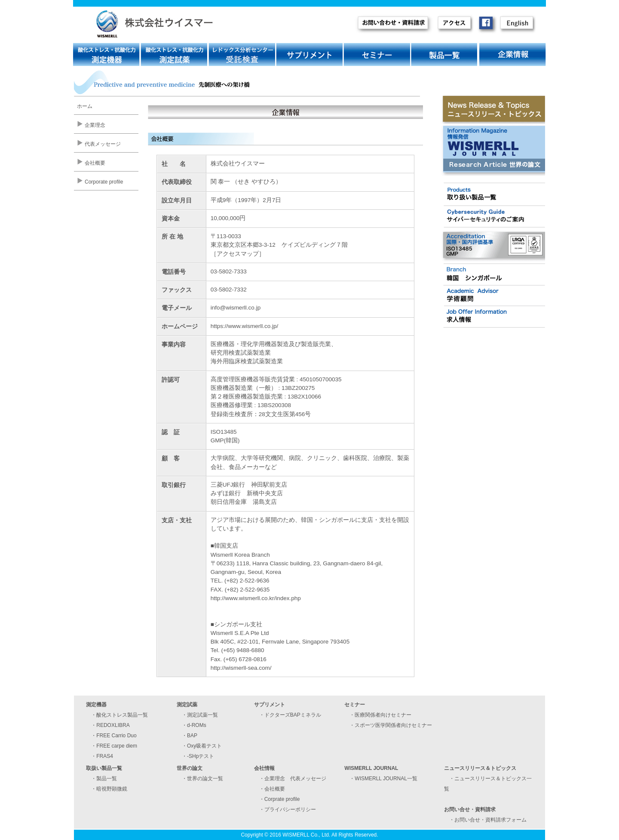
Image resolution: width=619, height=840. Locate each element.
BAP (192, 736)
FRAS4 (105, 756)
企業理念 (95, 125)
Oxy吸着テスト (204, 746)
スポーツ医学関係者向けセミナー (393, 725)
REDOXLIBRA (113, 725)
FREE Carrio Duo (116, 736)
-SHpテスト (201, 756)
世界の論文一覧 (205, 779)
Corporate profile (104, 182)
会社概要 (95, 163)
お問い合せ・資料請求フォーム (490, 820)
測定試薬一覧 (202, 715)
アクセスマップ (238, 254)
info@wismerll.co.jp (236, 308)
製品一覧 (107, 779)
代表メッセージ (103, 144)
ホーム (85, 106)
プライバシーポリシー (290, 809)
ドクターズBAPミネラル (293, 715)
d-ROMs (197, 725)
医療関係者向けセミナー (383, 715)
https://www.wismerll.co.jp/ (245, 326)
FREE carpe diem (117, 746)
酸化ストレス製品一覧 (122, 715)
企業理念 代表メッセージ (295, 779)
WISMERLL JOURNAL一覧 (386, 779)
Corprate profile (282, 799)
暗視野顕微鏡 (112, 789)
